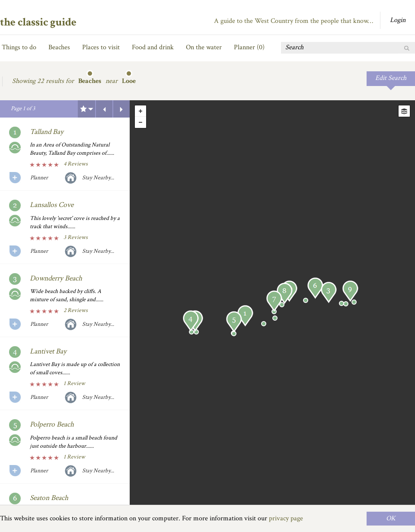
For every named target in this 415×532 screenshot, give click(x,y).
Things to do (19, 47)
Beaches (59, 47)
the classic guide (38, 22)
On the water (204, 47)
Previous (104, 109)
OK (391, 518)
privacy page (286, 518)
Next (121, 109)
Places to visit (101, 47)
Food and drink (153, 47)
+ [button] (140, 111)
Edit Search (391, 78)
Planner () (249, 47)
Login (398, 20)
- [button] (140, 122)
